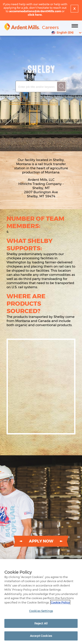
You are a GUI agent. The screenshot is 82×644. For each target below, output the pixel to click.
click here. (35, 15)
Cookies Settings (41, 611)
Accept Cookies (41, 636)
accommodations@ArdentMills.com (35, 11)
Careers (50, 27)
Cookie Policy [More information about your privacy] (60, 602)
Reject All (41, 623)
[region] (41, 602)
